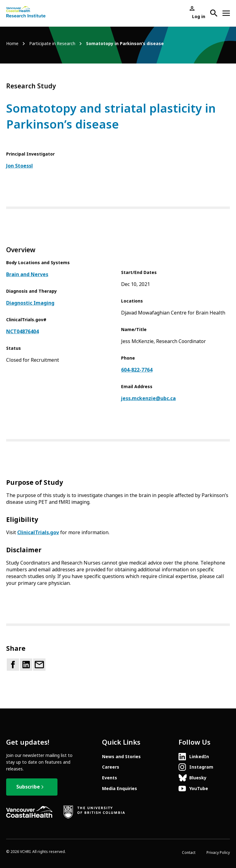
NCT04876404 (22, 332)
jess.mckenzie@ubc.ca (148, 398)
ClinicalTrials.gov (38, 532)
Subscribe (28, 787)
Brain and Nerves (27, 274)
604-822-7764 (137, 370)
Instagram (201, 767)
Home (12, 44)
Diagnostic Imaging (30, 303)
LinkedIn (199, 757)
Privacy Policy (218, 853)
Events (110, 778)
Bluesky (198, 778)
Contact (189, 853)
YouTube (199, 789)
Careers (111, 767)
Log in (199, 17)
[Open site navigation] (226, 13)
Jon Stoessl (20, 166)
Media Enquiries (120, 789)
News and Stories (121, 757)
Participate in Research (52, 44)
